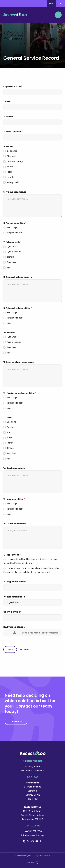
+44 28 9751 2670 (33, 831)
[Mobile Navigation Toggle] (58, 15)
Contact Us (16, 722)
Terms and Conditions (33, 771)
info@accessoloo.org (32, 835)
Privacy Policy (33, 767)
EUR (60, 3)
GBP (51, 3)
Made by (32, 863)
